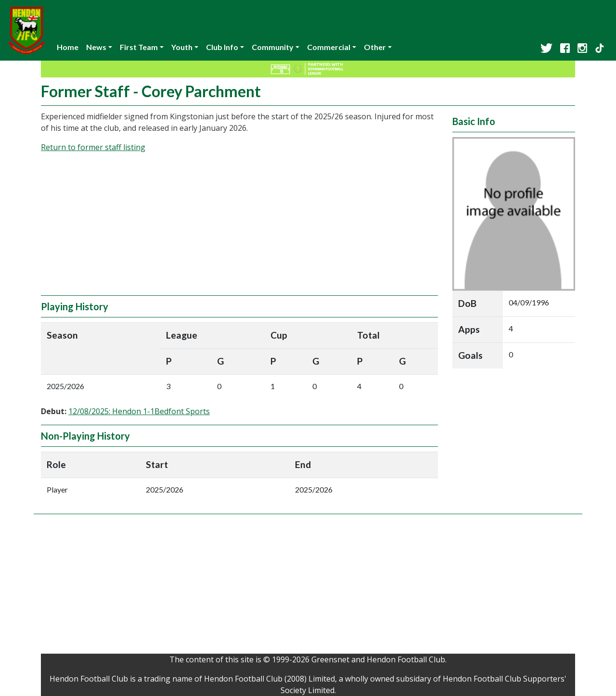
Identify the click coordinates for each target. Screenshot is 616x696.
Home (68, 47)
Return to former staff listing (93, 147)
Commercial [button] (329, 47)
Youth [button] (182, 47)
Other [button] (375, 47)
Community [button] (273, 47)
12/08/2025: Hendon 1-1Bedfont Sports (139, 411)
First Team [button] (139, 47)
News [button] (96, 47)
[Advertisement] (239, 228)
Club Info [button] (222, 47)
